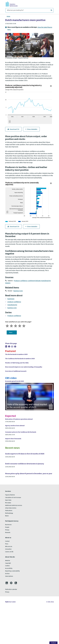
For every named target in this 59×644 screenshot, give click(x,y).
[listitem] (6, 346)
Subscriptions (9, 576)
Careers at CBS (9, 552)
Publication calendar (11, 589)
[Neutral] (16, 326)
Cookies (7, 566)
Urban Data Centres (11, 508)
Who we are (9, 547)
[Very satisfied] (24, 326)
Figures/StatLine (10, 495)
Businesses (8, 525)
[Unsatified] (11, 326)
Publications (9, 511)
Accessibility (9, 568)
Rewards (8, 533)
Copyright (8, 563)
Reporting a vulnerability (12, 571)
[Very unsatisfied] (7, 326)
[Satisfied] (20, 326)
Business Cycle (18, 291)
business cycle (12, 308)
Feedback (53, 643)
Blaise (7, 516)
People (7, 527)
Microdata (8, 503)
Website (8, 561)
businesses (11, 299)
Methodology (9, 513)
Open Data (8, 500)
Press (7, 544)
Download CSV (13, 129)
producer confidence (14, 302)
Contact (7, 541)
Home (8, 16)
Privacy (7, 530)
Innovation (8, 549)
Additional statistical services (14, 505)
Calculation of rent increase (13, 498)
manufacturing (12, 305)
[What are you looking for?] (29, 10)
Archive (7, 574)
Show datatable (31, 129)
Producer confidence (14, 316)
